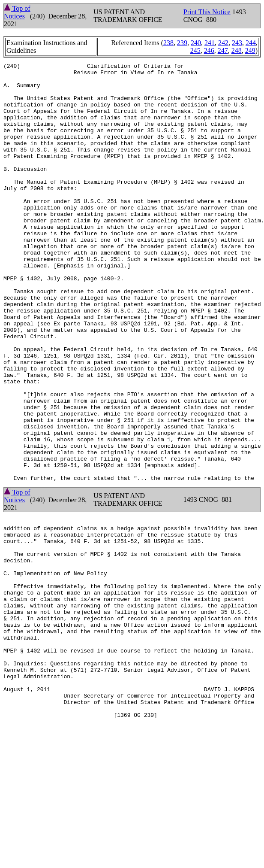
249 (250, 50)
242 (223, 43)
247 (223, 50)
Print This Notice (207, 12)
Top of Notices (17, 12)
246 (209, 50)
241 (210, 43)
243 (237, 43)
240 (196, 43)
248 (237, 50)
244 (251, 43)
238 (168, 43)
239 (182, 43)
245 (195, 50)
